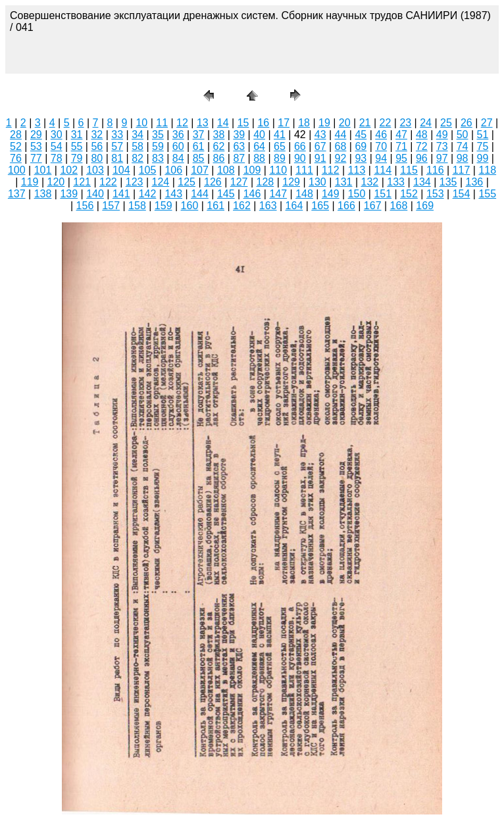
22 (386, 123)
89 (280, 158)
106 (173, 170)
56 (97, 146)
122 (108, 182)
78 (57, 158)
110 (278, 170)
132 (370, 182)
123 (135, 182)
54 (57, 146)
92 (341, 158)
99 (483, 158)
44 (341, 135)
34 (138, 135)
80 (97, 158)
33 (117, 135)
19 (324, 123)
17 (284, 123)
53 (36, 146)
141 (121, 194)
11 (162, 123)
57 (117, 146)
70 (381, 146)
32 (97, 135)
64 (259, 146)
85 (199, 158)
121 (82, 182)
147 (278, 194)
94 (381, 158)
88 (259, 158)
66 (300, 146)
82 (138, 158)
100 (17, 170)
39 (239, 135)
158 (137, 206)
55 (77, 146)
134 (422, 182)
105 (148, 170)
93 (361, 158)
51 (483, 135)
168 (399, 206)
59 (158, 146)
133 (396, 182)
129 (291, 182)
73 (442, 146)
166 (346, 206)
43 (320, 135)
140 (95, 194)
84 (178, 158)
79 (77, 158)
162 (242, 206)
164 (294, 206)
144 (200, 194)
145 (226, 194)
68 (341, 146)
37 (199, 135)
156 (85, 206)
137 (17, 194)
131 (344, 182)
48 (422, 135)
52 (16, 146)
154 (462, 194)
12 (182, 123)
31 (77, 135)
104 (121, 170)
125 (187, 182)
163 (268, 206)
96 (422, 158)
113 (357, 170)
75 (483, 146)
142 (148, 194)
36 (178, 135)
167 (373, 206)
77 (36, 158)
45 (361, 135)
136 (475, 182)
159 (164, 206)
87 (239, 158)
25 (446, 123)
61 (199, 146)
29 (36, 135)
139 (69, 194)
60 (178, 146)
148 (304, 194)
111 (304, 170)
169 (425, 206)
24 (426, 123)
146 (252, 194)
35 (158, 135)
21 (365, 123)
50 (463, 135)
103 (95, 170)
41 (280, 135)
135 (448, 182)
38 (219, 135)
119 (30, 182)
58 (138, 146)
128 (265, 182)
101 (43, 170)
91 (320, 158)
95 (401, 158)
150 (357, 194)
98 (463, 158)
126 (213, 182)
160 (190, 206)
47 (401, 135)
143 (173, 194)
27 (487, 123)
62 (219, 146)
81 (117, 158)
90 (300, 158)
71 (401, 146)
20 (345, 123)
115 (409, 170)
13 (203, 123)
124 (161, 182)
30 (57, 135)
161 (215, 206)
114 (383, 170)
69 (361, 146)
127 (239, 182)
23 (405, 123)
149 (331, 194)
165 (320, 206)
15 (243, 123)
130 (317, 182)
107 (200, 170)
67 (320, 146)
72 (422, 146)
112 (331, 170)
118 (487, 170)
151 (383, 194)
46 (381, 135)
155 (487, 194)
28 (16, 135)
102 (69, 170)
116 (435, 170)
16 (263, 123)
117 (462, 170)
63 (239, 146)
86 (219, 158)
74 (463, 146)
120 (56, 182)
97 (442, 158)
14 (223, 123)
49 (442, 135)
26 (466, 123)
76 (16, 158)
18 (304, 123)
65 (280, 146)
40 (259, 135)
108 (226, 170)
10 (141, 123)
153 (435, 194)
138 (43, 194)
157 (111, 206)
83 (158, 158)
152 (409, 194)
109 (252, 170)
